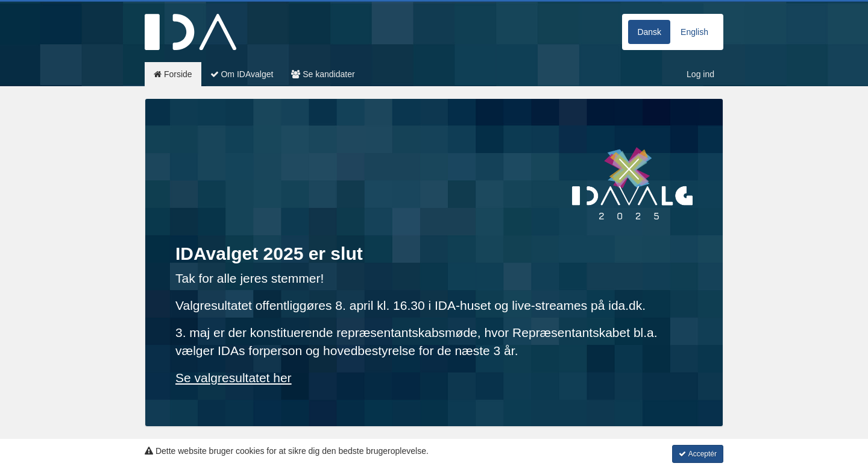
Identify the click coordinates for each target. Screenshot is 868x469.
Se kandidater (323, 74)
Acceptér (698, 454)
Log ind (700, 74)
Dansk (649, 32)
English (694, 32)
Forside (173, 74)
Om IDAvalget (242, 74)
